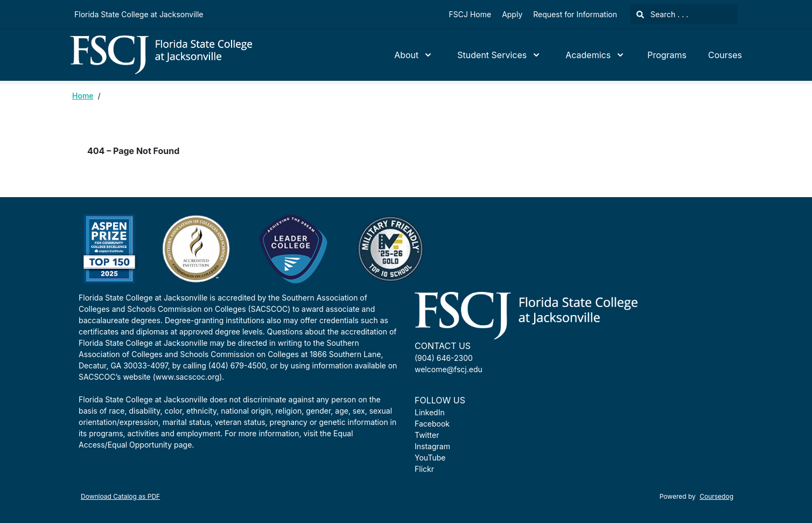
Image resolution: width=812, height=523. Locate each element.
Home (83, 96)
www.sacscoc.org (187, 377)
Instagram (432, 446)
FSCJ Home (470, 14)
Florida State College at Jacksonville (139, 14)
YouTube (430, 458)
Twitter (427, 435)
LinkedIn (430, 412)
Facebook (432, 424)
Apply (512, 14)
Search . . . (662, 14)
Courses (725, 55)
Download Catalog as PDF (120, 496)
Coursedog (716, 496)
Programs (667, 55)
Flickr (424, 469)
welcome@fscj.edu (449, 369)
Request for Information (575, 14)
